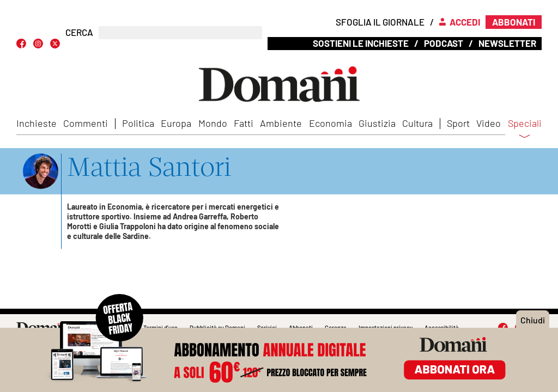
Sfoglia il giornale (380, 22)
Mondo (213, 123)
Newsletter (507, 43)
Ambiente (281, 123)
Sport (458, 123)
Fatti (244, 123)
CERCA (79, 32)
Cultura (417, 123)
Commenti (86, 123)
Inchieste (37, 123)
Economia (330, 123)
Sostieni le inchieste (361, 43)
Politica (138, 123)
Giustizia (377, 123)
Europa (176, 123)
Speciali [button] (525, 130)
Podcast (444, 43)
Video (489, 123)
